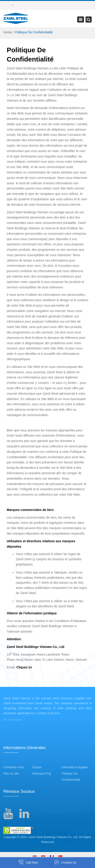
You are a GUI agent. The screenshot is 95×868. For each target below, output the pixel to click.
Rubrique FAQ (42, 773)
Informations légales (75, 767)
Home (8, 32)
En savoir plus (13, 720)
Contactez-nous (14, 767)
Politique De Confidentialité (71, 777)
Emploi (37, 767)
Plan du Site (11, 773)
